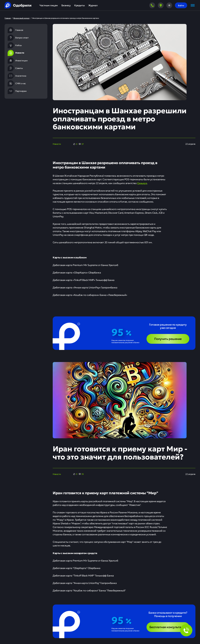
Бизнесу (66, 5)
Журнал (93, 5)
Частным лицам (49, 5)
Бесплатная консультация (168, 627)
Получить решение (168, 339)
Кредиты (79, 5)
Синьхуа (142, 183)
